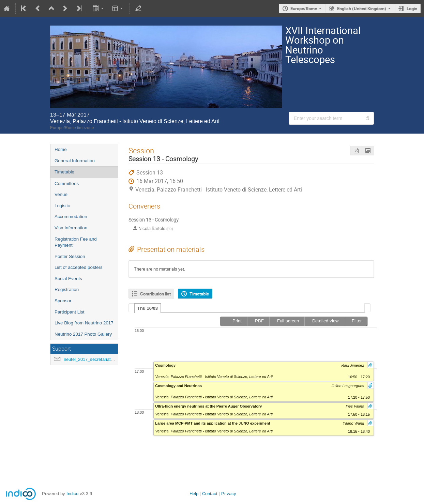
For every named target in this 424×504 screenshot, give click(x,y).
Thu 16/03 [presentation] (148, 308)
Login (412, 9)
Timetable (64, 172)
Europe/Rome (304, 9)
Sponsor (63, 301)
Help (194, 494)
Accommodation (71, 217)
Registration (67, 289)
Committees (67, 184)
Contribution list (155, 294)
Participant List (69, 312)
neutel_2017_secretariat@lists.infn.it (100, 359)
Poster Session (70, 256)
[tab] (148, 308)
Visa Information (71, 228)
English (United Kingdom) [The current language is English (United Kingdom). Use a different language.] (362, 9)
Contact (210, 494)
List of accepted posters (79, 267)
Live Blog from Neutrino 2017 (84, 323)
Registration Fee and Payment (76, 242)
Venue (61, 194)
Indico (72, 494)
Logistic (62, 206)
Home (61, 149)
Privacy (229, 494)
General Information (75, 161)
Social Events (68, 279)
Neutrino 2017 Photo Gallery (83, 334)
